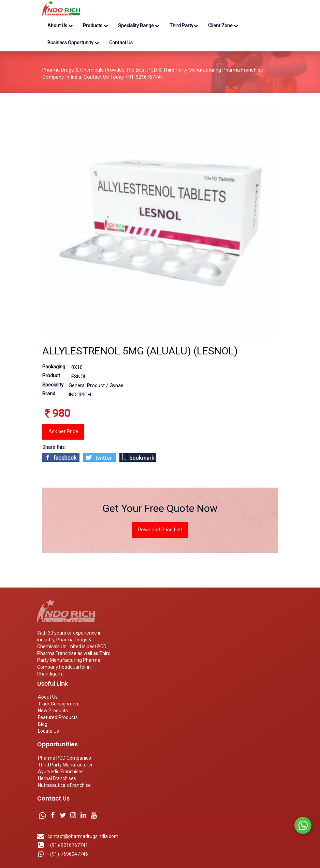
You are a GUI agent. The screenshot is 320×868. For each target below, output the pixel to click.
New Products (53, 711)
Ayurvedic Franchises (61, 772)
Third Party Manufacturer (65, 765)
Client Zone (223, 26)
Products (95, 26)
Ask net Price (63, 431)
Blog (43, 724)
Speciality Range (139, 26)
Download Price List (160, 530)
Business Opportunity (73, 43)
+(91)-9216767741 (68, 845)
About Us (60, 26)
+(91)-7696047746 (68, 854)
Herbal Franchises (57, 778)
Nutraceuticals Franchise (64, 785)
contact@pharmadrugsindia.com (83, 836)
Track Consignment (59, 704)
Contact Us (121, 43)
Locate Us (48, 731)
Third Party (184, 26)
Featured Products (58, 717)
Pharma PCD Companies (64, 758)
